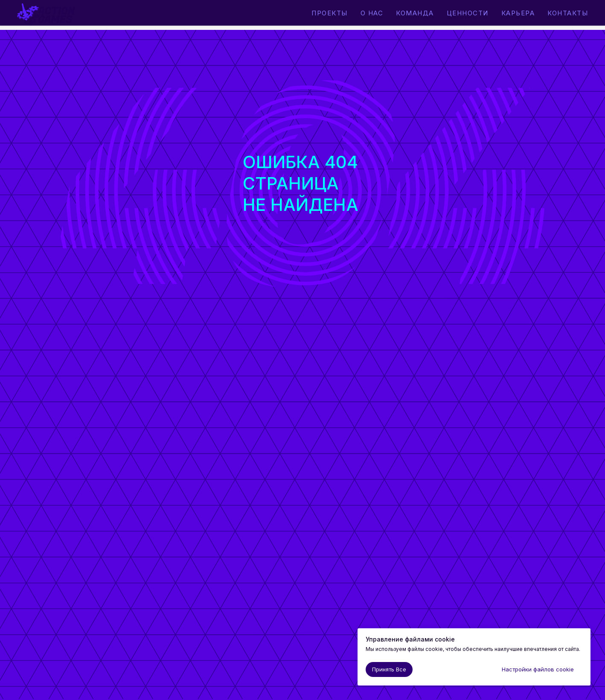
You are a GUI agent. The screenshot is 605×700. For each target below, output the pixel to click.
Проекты (330, 16)
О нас (372, 16)
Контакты (567, 16)
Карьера (518, 16)
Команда (415, 16)
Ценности (468, 16)
